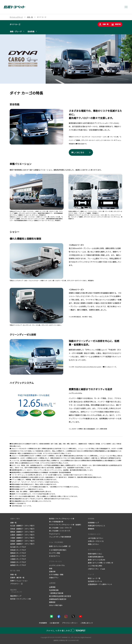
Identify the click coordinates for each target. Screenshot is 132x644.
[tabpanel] (66, 59)
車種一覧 (13, 575)
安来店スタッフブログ (18, 550)
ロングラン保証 (55, 553)
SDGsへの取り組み (56, 605)
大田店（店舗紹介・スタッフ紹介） (23, 538)
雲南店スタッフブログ (18, 553)
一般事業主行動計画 (56, 593)
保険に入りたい (93, 544)
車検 (51, 568)
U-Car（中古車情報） (57, 542)
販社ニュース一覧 (94, 578)
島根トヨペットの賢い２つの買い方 (100, 563)
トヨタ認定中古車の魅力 (58, 550)
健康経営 (52, 602)
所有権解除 (43, 623)
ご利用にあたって (87, 623)
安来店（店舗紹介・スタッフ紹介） (23, 529)
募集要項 (91, 529)
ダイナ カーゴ (15, 24)
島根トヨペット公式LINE (97, 560)
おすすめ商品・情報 (56, 575)
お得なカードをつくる (96, 541)
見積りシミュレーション (19, 581)
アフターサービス (55, 561)
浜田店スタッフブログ (18, 562)
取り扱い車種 (15, 571)
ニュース (91, 574)
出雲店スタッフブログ (18, 556)
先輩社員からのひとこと (97, 526)
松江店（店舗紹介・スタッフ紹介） (23, 526)
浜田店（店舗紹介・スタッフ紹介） (23, 541)
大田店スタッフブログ (18, 559)
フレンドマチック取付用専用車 (60, 537)
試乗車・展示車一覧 (17, 578)
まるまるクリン (55, 556)
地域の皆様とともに (95, 554)
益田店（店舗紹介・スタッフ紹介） (23, 544)
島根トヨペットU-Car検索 (58, 546)
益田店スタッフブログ (18, 565)
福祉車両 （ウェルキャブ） (17, 591)
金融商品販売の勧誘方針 (58, 599)
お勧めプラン (54, 578)
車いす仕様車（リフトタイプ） (60, 531)
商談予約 (116, 24)
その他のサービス (94, 534)
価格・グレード (16, 31)
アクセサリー (15, 584)
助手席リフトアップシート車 (20, 599)
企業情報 (52, 583)
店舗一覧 (104, 24)
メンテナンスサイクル (57, 565)
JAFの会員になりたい (95, 538)
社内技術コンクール (95, 581)
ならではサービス (94, 550)
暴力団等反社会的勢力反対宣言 (60, 596)
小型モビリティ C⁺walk (96, 569)
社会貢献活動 (54, 590)
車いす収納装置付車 (56, 522)
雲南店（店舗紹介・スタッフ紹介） (23, 532)
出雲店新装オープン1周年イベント (100, 584)
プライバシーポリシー (70, 623)
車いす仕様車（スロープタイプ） (61, 528)
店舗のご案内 (15, 519)
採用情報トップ (93, 523)
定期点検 (52, 572)
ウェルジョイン (55, 534)
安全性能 (31, 31)
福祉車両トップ (16, 596)
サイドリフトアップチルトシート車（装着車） (66, 525)
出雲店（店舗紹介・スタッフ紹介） (23, 535)
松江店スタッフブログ (18, 547)
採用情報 (91, 519)
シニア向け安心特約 (95, 566)
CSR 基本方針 (54, 623)
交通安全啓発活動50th (96, 557)
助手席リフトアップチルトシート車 (62, 519)
